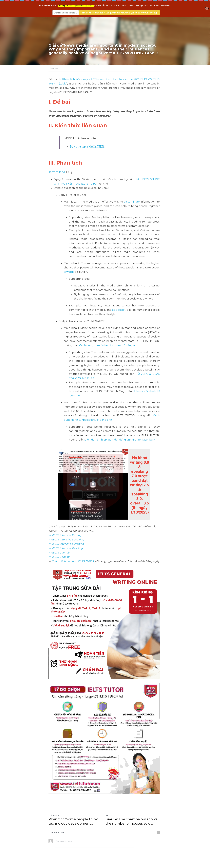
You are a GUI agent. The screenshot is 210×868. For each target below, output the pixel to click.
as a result (114, 310)
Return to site (57, 836)
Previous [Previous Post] (54, 819)
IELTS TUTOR (57, 172)
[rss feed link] (160, 836)
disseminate (133, 202)
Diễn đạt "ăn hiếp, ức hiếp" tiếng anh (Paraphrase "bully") (121, 440)
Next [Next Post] (110, 819)
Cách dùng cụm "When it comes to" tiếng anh (109, 345)
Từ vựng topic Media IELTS (87, 147)
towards (69, 272)
